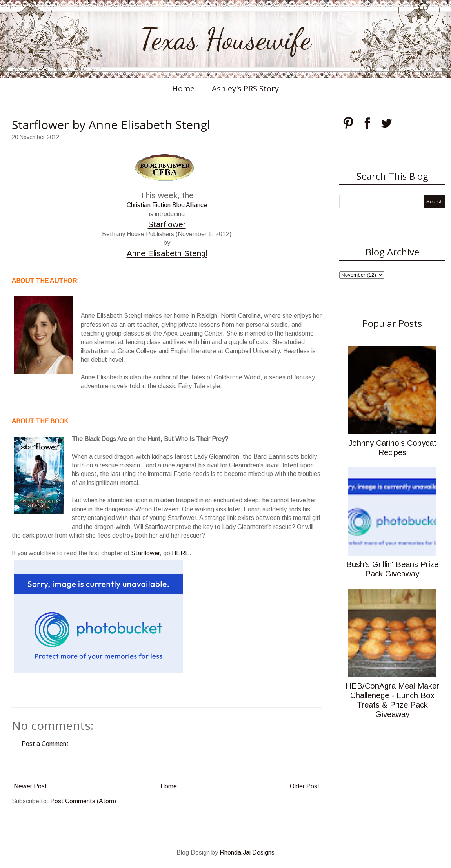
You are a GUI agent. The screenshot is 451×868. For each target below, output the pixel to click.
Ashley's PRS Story (245, 88)
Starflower (167, 224)
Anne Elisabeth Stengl (167, 253)
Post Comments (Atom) (83, 801)
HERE (181, 553)
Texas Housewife (225, 39)
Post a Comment (45, 744)
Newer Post (30, 786)
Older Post (305, 786)
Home (183, 88)
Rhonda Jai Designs (247, 852)
